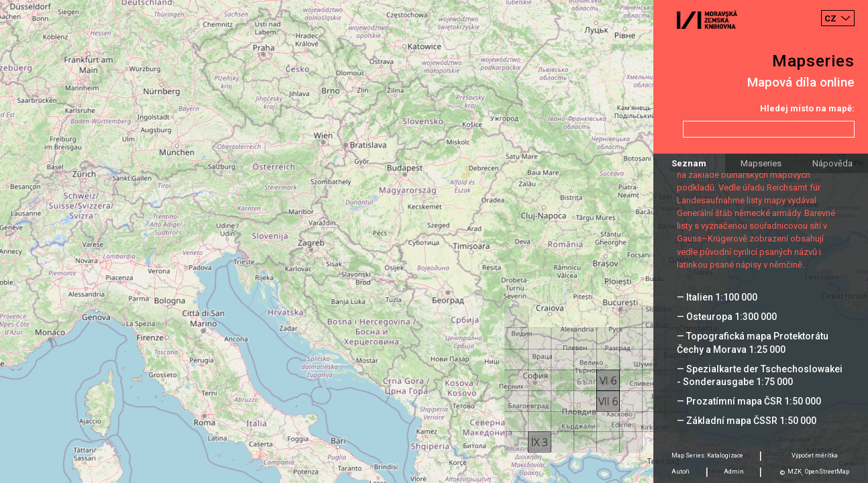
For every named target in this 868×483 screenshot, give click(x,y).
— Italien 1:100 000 (717, 297)
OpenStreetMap (827, 472)
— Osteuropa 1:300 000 (727, 317)
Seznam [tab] (689, 163)
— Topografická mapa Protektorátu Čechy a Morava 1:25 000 (753, 342)
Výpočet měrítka (815, 455)
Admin (734, 472)
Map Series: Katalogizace (707, 455)
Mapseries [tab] (761, 163)
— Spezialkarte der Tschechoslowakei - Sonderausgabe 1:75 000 (760, 375)
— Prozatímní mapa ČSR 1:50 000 (749, 401)
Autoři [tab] (681, 472)
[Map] (434, 241)
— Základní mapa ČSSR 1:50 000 (747, 421)
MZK (795, 472)
